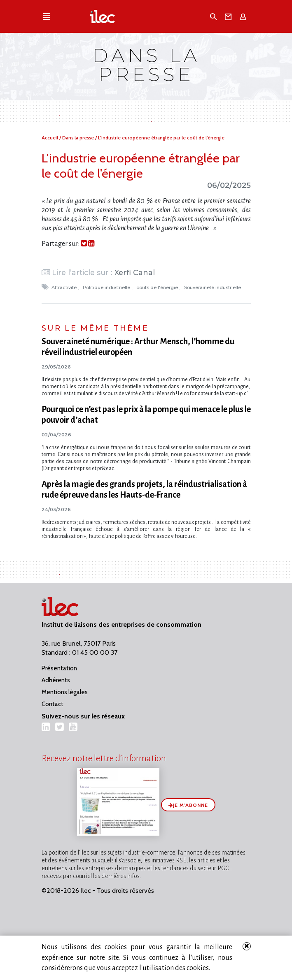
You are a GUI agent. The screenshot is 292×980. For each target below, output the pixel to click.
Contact (53, 704)
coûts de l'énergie (158, 287)
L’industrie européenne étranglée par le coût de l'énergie (161, 138)
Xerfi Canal (135, 272)
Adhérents (56, 680)
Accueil (50, 138)
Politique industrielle (107, 287)
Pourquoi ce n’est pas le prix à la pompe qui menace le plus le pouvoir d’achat (146, 415)
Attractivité (65, 287)
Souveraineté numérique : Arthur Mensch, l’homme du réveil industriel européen (138, 347)
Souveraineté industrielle (213, 287)
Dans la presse (79, 138)
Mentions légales (65, 692)
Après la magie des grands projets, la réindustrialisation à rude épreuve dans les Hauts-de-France (144, 489)
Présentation (59, 668)
